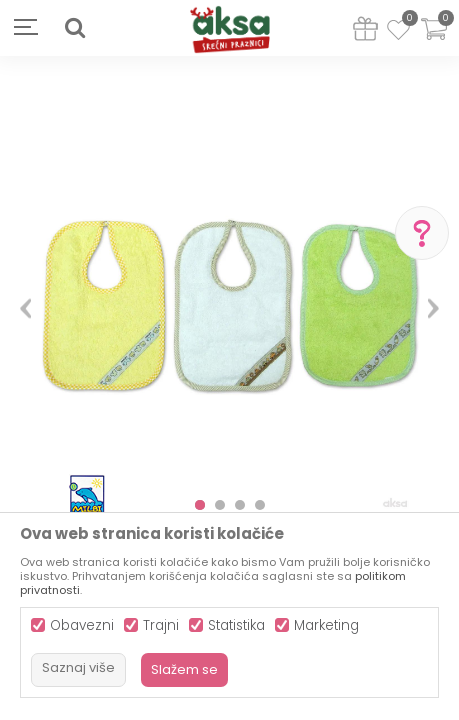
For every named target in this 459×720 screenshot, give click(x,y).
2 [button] (220, 505)
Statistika (236, 625)
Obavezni (82, 625)
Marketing (326, 625)
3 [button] (240, 505)
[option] (229, 300)
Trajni (161, 625)
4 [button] (260, 505)
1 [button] (200, 505)
